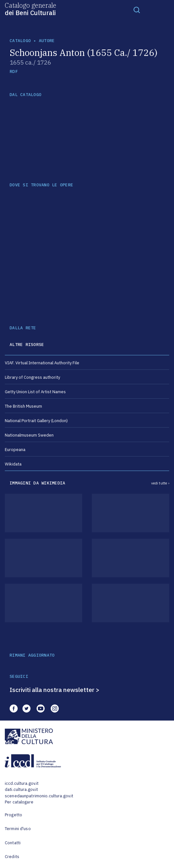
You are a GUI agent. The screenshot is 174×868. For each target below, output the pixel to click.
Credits (12, 857)
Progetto (13, 815)
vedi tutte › (160, 483)
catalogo (20, 41)
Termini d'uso (18, 829)
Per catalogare (19, 802)
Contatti (13, 843)
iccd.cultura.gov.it (22, 783)
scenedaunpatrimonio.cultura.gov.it (39, 796)
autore (47, 41)
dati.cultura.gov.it (21, 789)
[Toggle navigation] (137, 10)
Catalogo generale (30, 9)
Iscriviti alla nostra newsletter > (55, 690)
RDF (14, 71)
